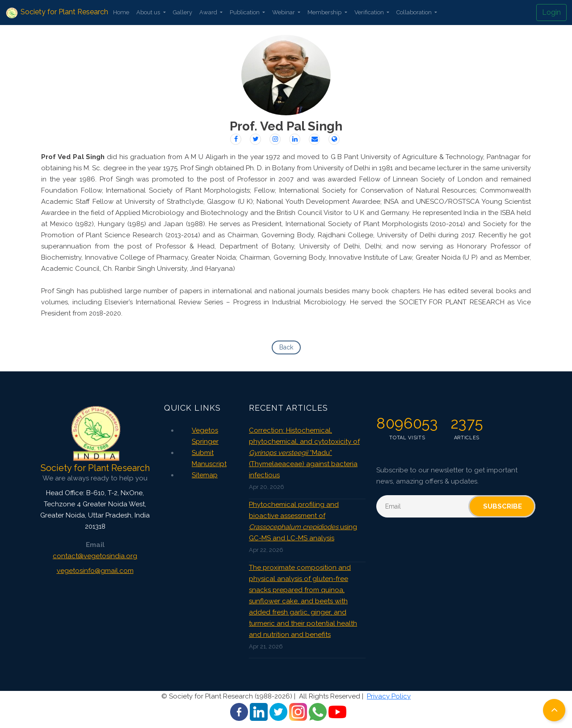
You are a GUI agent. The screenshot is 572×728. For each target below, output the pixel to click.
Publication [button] (245, 12)
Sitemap (205, 475)
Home (121, 12)
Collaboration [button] (415, 12)
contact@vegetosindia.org (95, 556)
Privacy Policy (389, 696)
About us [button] (149, 12)
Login (551, 12)
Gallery (183, 12)
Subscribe (503, 506)
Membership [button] (325, 12)
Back (286, 347)
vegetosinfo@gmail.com (95, 571)
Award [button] (209, 12)
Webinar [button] (284, 12)
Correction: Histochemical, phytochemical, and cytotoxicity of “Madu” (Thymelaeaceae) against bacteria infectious (304, 453)
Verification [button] (370, 12)
